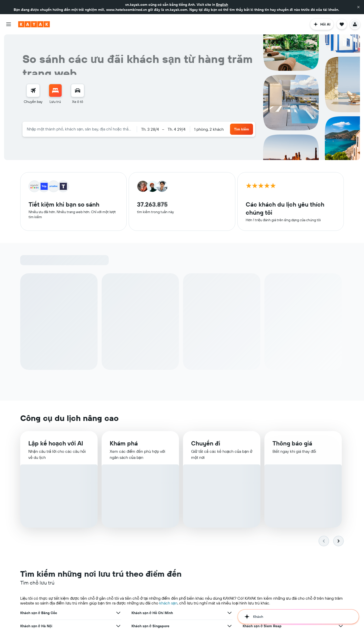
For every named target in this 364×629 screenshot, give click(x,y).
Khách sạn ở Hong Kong (40, 481)
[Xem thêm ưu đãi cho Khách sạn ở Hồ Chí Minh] (230, 455)
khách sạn (168, 445)
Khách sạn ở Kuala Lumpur (265, 481)
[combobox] (80, 129)
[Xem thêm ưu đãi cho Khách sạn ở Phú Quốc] (118, 521)
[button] (358, 7)
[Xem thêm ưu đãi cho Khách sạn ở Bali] (230, 495)
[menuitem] (33, 94)
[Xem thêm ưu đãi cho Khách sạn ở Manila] (118, 508)
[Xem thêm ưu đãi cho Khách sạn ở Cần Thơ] (118, 534)
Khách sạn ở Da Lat (259, 521)
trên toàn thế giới (250, 569)
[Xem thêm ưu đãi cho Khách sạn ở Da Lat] (341, 521)
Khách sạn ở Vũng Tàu (149, 521)
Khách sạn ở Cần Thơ (37, 534)
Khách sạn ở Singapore (150, 468)
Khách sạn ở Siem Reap (262, 468)
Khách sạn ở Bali (145, 495)
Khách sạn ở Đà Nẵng (260, 455)
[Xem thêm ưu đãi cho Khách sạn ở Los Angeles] (118, 495)
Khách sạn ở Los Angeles (41, 495)
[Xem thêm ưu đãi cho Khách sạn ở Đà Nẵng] (341, 455)
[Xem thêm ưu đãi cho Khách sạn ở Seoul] (230, 481)
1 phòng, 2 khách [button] (209, 129)
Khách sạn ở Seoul (147, 481)
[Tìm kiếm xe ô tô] (78, 91)
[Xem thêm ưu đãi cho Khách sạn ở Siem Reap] (341, 468)
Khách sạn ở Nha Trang (261, 508)
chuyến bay (134, 588)
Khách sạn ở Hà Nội (36, 468)
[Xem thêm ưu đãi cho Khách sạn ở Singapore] (230, 468)
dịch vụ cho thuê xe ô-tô (167, 588)
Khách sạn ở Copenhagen (152, 508)
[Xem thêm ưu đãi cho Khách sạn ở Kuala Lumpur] (341, 481)
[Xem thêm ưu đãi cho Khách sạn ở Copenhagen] (230, 508)
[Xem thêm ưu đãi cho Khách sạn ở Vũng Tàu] (230, 521)
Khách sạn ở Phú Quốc (39, 521)
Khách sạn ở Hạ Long (149, 534)
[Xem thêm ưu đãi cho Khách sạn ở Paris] (341, 495)
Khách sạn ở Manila (36, 508)
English (222, 5)
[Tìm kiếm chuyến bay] (33, 91)
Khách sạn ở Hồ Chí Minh (152, 455)
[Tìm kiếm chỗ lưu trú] (55, 91)
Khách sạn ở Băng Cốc (39, 455)
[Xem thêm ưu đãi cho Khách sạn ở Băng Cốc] (118, 455)
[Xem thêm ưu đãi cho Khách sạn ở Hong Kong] (118, 481)
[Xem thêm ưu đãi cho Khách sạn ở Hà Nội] (118, 468)
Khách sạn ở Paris (257, 495)
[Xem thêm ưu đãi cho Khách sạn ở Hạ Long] (230, 534)
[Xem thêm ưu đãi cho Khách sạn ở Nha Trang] (341, 508)
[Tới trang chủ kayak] (34, 24)
